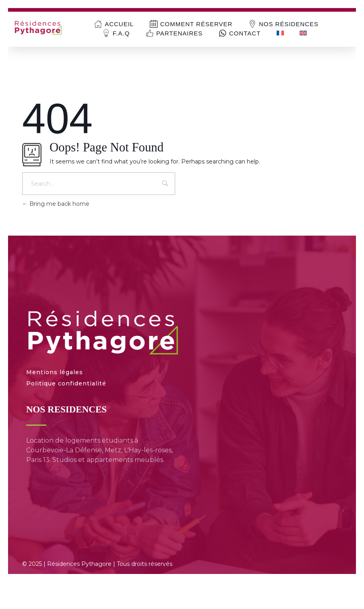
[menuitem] (280, 33)
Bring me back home (56, 204)
